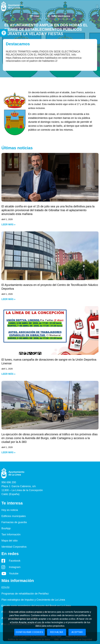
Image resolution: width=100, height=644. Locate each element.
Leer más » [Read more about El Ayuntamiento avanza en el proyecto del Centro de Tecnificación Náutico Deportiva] (8, 299)
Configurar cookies (30, 632)
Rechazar (57, 632)
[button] (4, 33)
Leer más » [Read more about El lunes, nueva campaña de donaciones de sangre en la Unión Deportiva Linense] (8, 374)
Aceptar (77, 632)
